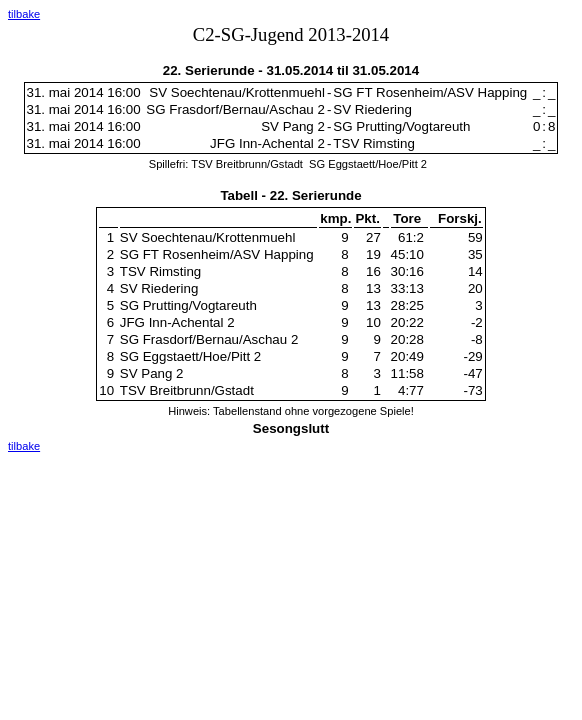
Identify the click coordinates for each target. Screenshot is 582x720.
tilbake (24, 14)
